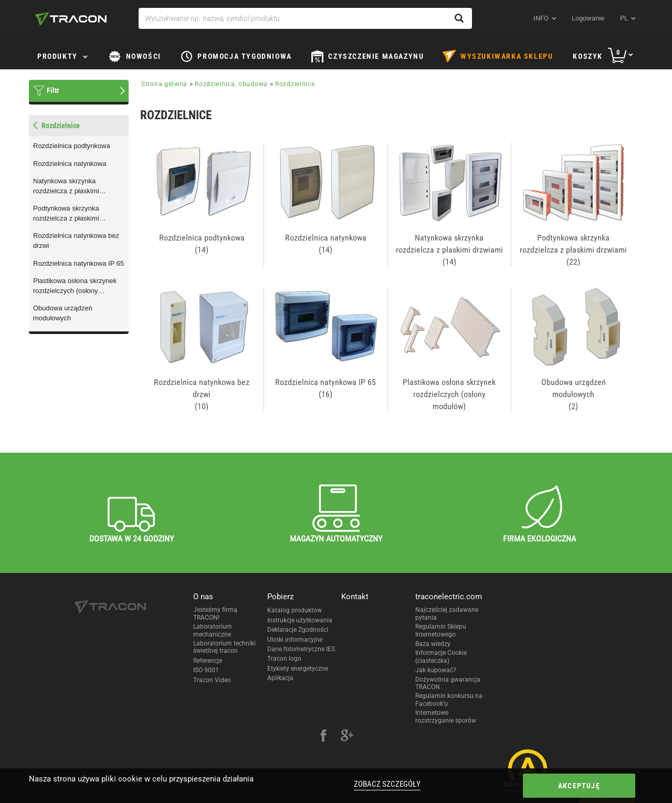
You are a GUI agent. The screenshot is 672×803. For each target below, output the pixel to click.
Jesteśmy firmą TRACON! (215, 613)
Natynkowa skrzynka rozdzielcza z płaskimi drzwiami (66, 186)
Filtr (53, 90)
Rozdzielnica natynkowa (70, 164)
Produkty (57, 56)
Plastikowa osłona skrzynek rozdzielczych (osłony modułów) (75, 286)
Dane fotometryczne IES (301, 649)
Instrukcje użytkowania (300, 620)
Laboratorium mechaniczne (213, 630)
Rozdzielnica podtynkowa (72, 146)
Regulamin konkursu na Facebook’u (449, 700)
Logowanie (588, 18)
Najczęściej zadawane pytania (447, 613)
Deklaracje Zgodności (298, 630)
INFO (541, 18)
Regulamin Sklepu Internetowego (441, 630)
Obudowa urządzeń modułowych (63, 313)
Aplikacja (280, 678)
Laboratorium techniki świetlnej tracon (224, 647)
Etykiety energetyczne (298, 669)
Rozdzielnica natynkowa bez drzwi (76, 241)
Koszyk (588, 56)
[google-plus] (347, 737)
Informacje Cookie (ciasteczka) (441, 656)
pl (624, 18)
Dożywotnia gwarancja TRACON (448, 683)
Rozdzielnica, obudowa (231, 84)
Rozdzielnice (295, 84)
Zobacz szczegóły (387, 784)
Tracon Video (212, 680)
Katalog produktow (295, 610)
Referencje (208, 661)
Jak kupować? (436, 670)
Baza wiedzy (433, 644)
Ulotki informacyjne (295, 640)
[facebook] (323, 737)
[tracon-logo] (71, 19)
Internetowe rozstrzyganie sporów (446, 716)
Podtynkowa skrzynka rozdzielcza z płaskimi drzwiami (66, 214)
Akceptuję (579, 786)
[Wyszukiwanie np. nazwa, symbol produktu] (305, 18)
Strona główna (164, 84)
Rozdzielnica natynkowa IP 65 (78, 263)
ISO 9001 (206, 670)
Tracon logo (284, 659)
